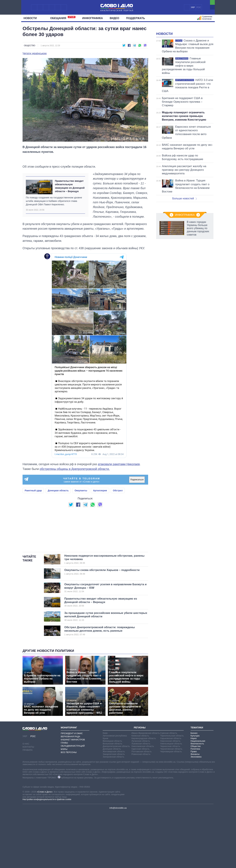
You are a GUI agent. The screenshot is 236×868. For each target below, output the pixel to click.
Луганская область (141, 797)
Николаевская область (143, 802)
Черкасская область (170, 802)
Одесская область (141, 805)
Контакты (28, 803)
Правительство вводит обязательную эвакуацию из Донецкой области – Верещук (70, 201)
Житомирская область (114, 807)
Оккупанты (81, 505)
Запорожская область (113, 813)
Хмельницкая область (171, 799)
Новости (31, 18)
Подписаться (137, 494)
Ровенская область (141, 810)
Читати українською (35, 53)
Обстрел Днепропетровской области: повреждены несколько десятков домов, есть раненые (101, 687)
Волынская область (112, 799)
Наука (194, 794)
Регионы (140, 783)
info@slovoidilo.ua (118, 864)
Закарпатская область (114, 810)
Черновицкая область (171, 807)
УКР (193, 7)
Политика (195, 805)
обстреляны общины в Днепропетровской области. (75, 484)
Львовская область (141, 799)
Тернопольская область (172, 792)
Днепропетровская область (116, 802)
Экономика (196, 813)
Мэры (64, 805)
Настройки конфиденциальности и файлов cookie (47, 855)
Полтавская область (142, 807)
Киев (105, 789)
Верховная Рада (70, 792)
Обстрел (118, 505)
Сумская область (169, 789)
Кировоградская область (144, 794)
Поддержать (135, 18)
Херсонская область (170, 797)
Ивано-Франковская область (146, 789)
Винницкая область (112, 797)
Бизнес (194, 789)
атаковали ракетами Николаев (119, 479)
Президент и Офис (72, 789)
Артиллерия (100, 505)
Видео (115, 18)
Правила (28, 806)
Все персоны (69, 808)
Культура (195, 792)
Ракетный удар (33, 505)
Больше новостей (185, 240)
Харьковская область (171, 794)
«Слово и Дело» (45, 848)
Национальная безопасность (198, 798)
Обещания (63, 18)
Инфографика (93, 18)
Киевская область (140, 792)
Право (194, 807)
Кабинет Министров (73, 796)
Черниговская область (171, 805)
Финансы (195, 810)
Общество (30, 46)
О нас (26, 800)
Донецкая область (58, 505)
